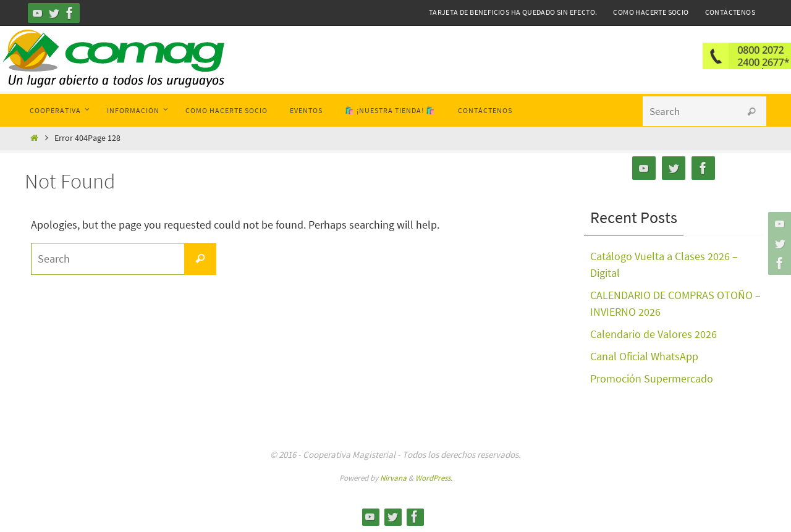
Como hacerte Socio (651, 12)
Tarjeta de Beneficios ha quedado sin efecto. (513, 12)
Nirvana (393, 478)
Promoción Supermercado (652, 378)
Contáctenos (730, 12)
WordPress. (434, 478)
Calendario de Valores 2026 (654, 334)
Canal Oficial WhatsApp (644, 356)
